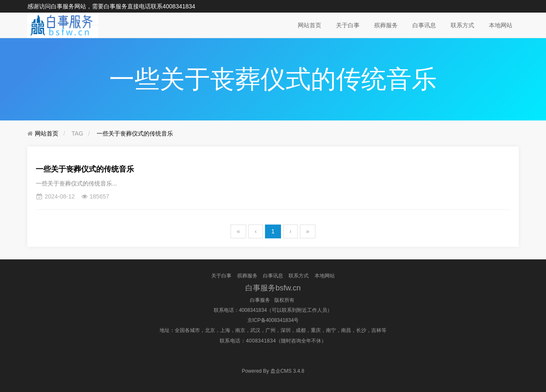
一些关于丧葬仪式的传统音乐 (135, 133)
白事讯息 (424, 25)
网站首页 (310, 25)
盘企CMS (273, 371)
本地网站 (501, 25)
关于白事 (348, 25)
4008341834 (179, 6)
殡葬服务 (386, 25)
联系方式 (462, 25)
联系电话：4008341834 (240, 310)
